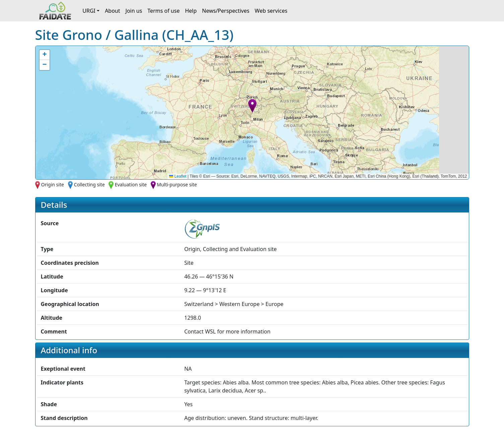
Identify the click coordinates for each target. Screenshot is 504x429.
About (112, 11)
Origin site (53, 185)
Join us (134, 11)
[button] (252, 106)
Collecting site (89, 185)
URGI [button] (89, 11)
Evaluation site (131, 185)
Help (191, 11)
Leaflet (178, 176)
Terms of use (163, 11)
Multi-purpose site (177, 185)
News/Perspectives (226, 11)
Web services (271, 11)
